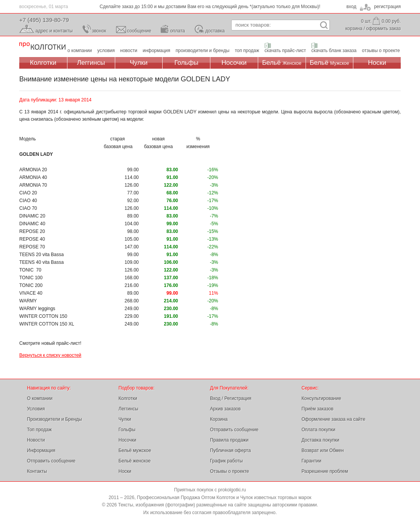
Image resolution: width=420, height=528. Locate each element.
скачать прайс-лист (285, 51)
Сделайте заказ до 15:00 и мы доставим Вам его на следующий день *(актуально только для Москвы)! (210, 7)
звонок (99, 31)
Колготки (43, 63)
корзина (354, 29)
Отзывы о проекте (229, 471)
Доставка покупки (321, 440)
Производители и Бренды (55, 419)
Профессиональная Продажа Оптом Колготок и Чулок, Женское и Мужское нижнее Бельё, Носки (42, 46)
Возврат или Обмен (323, 450)
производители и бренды (203, 51)
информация (156, 51)
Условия (36, 409)
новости (129, 51)
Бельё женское (135, 461)
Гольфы (186, 63)
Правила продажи (229, 440)
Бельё (282, 63)
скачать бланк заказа (334, 51)
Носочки (234, 63)
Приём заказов (318, 409)
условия (106, 51)
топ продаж (247, 51)
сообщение (139, 31)
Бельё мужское (135, 450)
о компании (80, 51)
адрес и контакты (54, 31)
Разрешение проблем (325, 471)
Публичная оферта (230, 450)
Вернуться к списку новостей (50, 355)
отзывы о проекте (381, 51)
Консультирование (322, 398)
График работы (226, 461)
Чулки (139, 63)
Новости (36, 440)
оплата (177, 31)
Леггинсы (91, 63)
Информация (41, 450)
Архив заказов (225, 409)
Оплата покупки (319, 430)
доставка (215, 31)
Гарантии (312, 461)
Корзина (219, 419)
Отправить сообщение (51, 461)
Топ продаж (39, 430)
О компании (40, 398)
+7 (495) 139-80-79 (44, 20)
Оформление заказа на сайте (334, 419)
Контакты (37, 471)
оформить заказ (383, 29)
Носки (377, 63)
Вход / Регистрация (231, 398)
